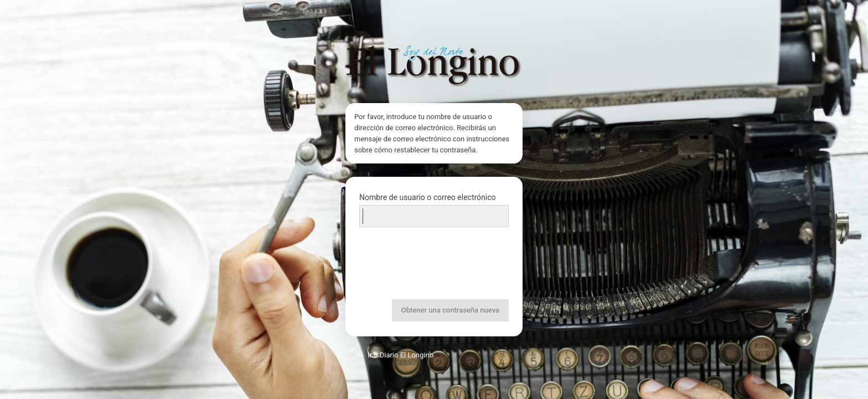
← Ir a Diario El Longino (396, 355)
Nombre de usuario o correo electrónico (428, 197)
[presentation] (435, 264)
